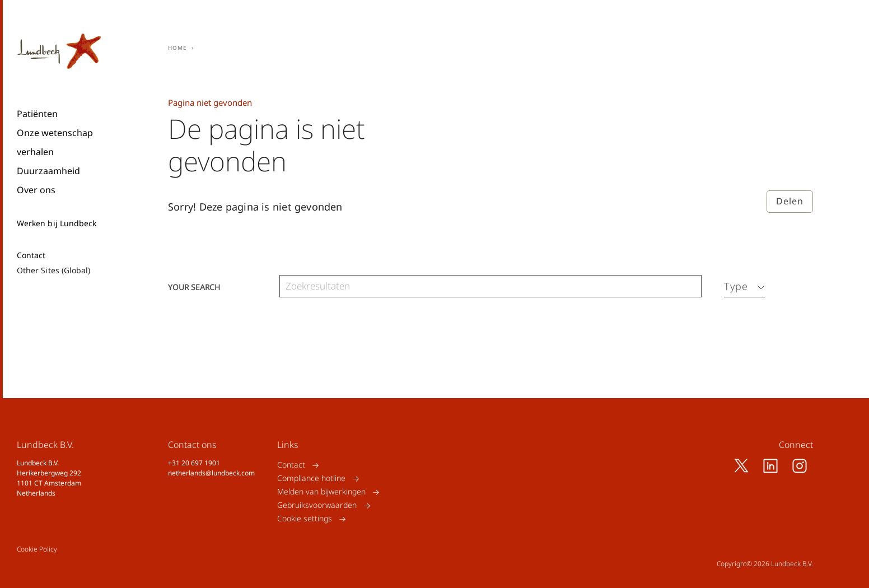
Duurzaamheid (48, 171)
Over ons (36, 190)
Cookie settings (305, 519)
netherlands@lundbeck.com (211, 473)
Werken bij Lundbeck (57, 223)
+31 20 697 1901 (194, 463)
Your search (194, 286)
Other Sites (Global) (53, 270)
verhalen (35, 152)
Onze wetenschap (55, 133)
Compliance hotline (311, 479)
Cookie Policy (37, 549)
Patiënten (37, 114)
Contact (31, 255)
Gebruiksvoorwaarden (317, 505)
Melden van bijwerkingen (321, 492)
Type (736, 286)
